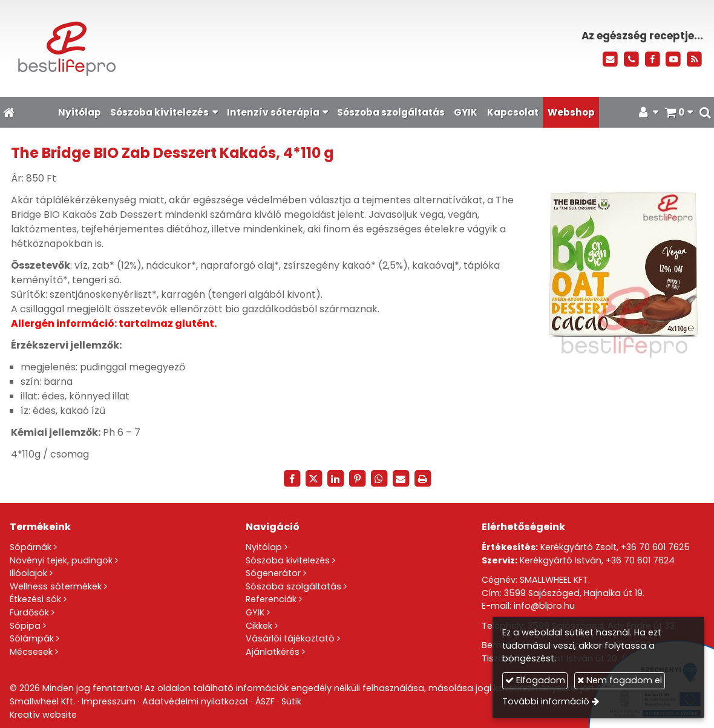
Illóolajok (28, 573)
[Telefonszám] (631, 60)
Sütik (291, 701)
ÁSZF (265, 701)
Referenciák (271, 599)
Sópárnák (31, 547)
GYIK (255, 612)
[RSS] (694, 60)
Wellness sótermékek (56, 586)
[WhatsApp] (379, 479)
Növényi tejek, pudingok (61, 560)
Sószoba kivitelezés (288, 560)
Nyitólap (264, 547)
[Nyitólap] (164, 48)
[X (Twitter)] (313, 479)
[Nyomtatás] (422, 479)
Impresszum (109, 701)
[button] (705, 112)
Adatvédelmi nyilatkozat (195, 701)
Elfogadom (535, 680)
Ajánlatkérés (273, 652)
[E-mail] (610, 60)
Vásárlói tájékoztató (290, 638)
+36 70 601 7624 (640, 560)
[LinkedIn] (335, 479)
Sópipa (25, 626)
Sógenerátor (273, 573)
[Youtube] (673, 60)
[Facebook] (653, 60)
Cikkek (259, 626)
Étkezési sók (35, 599)
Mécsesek (31, 652)
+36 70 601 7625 (655, 547)
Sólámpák (32, 638)
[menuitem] (79, 112)
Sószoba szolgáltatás (293, 586)
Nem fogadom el (620, 680)
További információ (546, 701)
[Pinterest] (357, 479)
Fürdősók (29, 612)
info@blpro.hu (544, 606)
